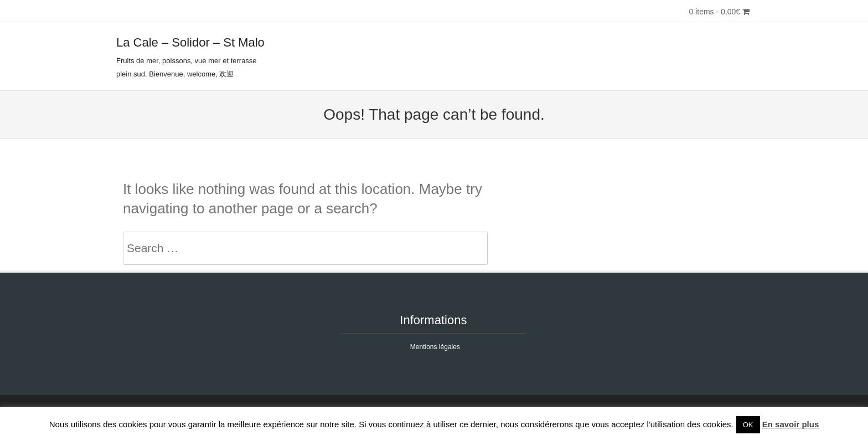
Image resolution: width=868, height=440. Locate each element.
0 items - (719, 12)
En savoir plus (791, 424)
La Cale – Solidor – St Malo (190, 42)
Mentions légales (435, 347)
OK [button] (748, 425)
